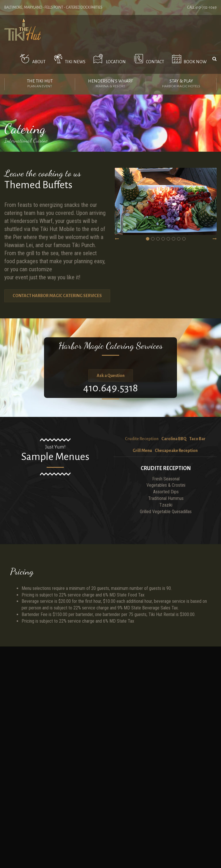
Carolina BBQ (174, 439)
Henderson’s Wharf (110, 84)
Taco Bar (197, 439)
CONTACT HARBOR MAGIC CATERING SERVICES (57, 296)
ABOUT (32, 59)
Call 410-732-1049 (202, 7)
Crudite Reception (142, 439)
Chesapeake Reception (176, 451)
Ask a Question (111, 376)
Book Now (188, 59)
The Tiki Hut (40, 84)
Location (108, 59)
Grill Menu (142, 451)
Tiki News (68, 59)
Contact (148, 59)
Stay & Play (181, 84)
